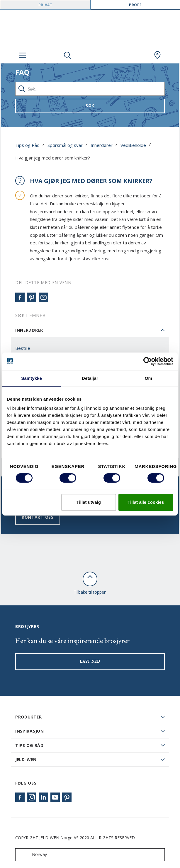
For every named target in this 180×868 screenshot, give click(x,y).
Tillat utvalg (89, 502)
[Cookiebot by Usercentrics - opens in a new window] (148, 361)
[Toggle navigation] (23, 55)
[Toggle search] (67, 55)
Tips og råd (29, 745)
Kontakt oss (38, 517)
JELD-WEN (26, 759)
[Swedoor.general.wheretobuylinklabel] (157, 55)
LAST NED (90, 662)
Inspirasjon (30, 731)
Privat (45, 5)
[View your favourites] (113, 55)
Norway (32, 855)
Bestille (23, 348)
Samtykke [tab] (32, 378)
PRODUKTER (28, 717)
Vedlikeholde (133, 145)
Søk (90, 106)
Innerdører (102, 145)
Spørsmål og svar (65, 145)
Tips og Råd (27, 145)
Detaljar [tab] (90, 378)
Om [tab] (148, 378)
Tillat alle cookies (146, 502)
